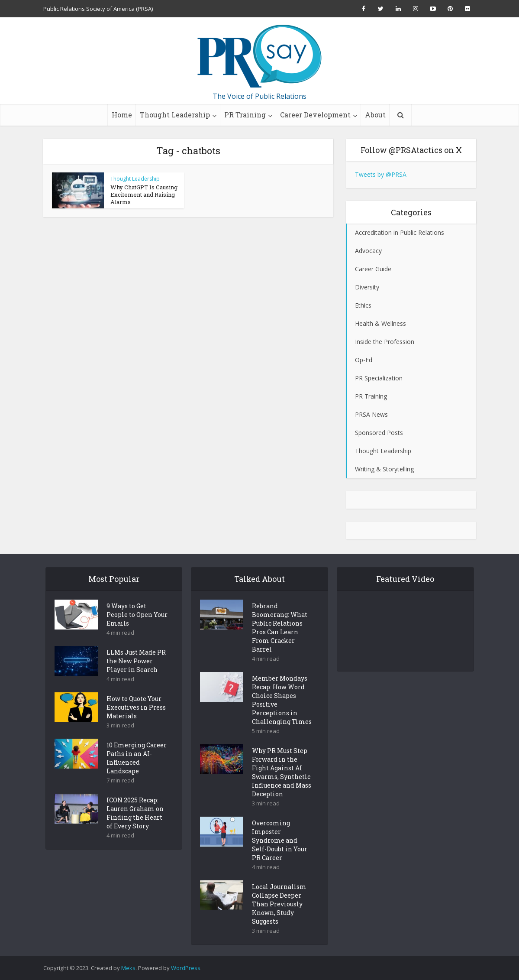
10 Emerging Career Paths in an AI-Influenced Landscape (137, 773)
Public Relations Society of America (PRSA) (98, 9)
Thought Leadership (175, 115)
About (375, 115)
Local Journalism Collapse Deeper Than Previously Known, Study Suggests (279, 919)
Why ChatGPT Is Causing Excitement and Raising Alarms (144, 195)
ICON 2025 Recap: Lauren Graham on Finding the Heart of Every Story (135, 828)
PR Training (245, 115)
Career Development (315, 115)
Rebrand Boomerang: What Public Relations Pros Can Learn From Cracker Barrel (280, 643)
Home (122, 115)
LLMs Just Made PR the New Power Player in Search (136, 676)
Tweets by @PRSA (381, 174)
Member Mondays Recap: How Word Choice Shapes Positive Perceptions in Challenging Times (282, 715)
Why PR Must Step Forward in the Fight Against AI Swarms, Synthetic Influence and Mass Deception (282, 787)
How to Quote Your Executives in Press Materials (136, 722)
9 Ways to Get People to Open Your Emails (137, 630)
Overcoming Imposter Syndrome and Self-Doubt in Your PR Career (280, 855)
